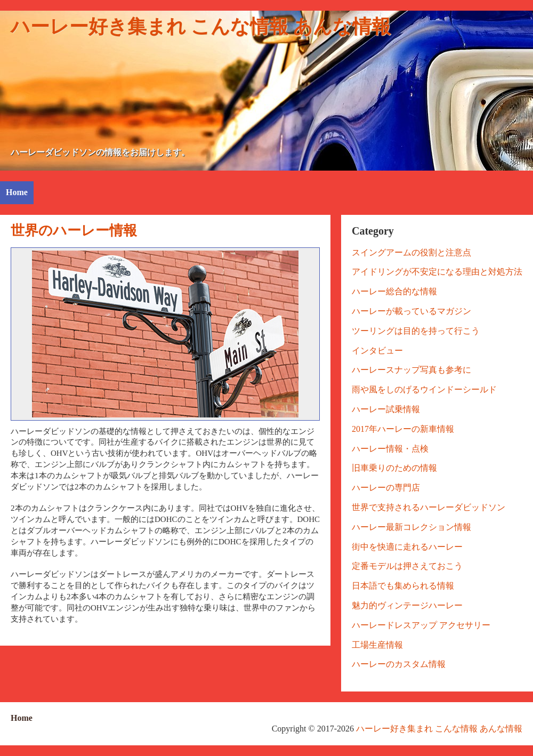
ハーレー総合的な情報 (394, 291)
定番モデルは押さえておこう (407, 566)
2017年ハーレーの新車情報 (403, 429)
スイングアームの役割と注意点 (411, 252)
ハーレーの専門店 (386, 488)
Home (17, 192)
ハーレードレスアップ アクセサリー (421, 625)
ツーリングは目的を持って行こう (416, 331)
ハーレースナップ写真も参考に (411, 370)
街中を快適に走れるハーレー (407, 547)
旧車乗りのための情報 (394, 468)
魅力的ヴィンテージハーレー (407, 605)
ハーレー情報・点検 (390, 449)
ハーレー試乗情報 (386, 409)
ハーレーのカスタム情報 (399, 664)
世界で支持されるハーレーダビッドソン (429, 507)
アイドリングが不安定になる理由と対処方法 (437, 272)
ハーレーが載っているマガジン (411, 311)
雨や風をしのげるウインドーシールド (424, 389)
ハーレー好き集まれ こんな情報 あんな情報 (201, 27)
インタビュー (377, 351)
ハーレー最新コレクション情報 (411, 527)
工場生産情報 (377, 645)
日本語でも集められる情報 (403, 586)
